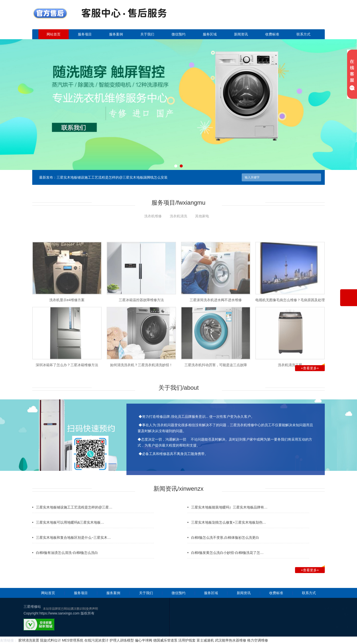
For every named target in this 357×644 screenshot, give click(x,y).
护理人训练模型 (122, 640)
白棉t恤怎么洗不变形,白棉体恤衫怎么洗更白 (225, 546)
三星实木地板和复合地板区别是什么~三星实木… (73, 546)
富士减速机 (205, 640)
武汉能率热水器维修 (231, 640)
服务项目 (85, 34)
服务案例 (116, 34)
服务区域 (210, 34)
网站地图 (335, 628)
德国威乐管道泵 (165, 640)
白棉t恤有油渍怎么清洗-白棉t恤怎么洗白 (67, 561)
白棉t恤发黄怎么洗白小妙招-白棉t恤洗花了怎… (227, 561)
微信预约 (178, 34)
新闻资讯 (241, 34)
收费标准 (272, 34)
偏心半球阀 (144, 640)
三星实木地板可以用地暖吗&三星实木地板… (70, 531)
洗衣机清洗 (178, 216)
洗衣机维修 (153, 216)
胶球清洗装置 (29, 640)
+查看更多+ (313, 368)
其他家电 (202, 216)
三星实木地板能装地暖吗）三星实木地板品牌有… (229, 516)
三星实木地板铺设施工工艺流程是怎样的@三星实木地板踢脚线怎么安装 (112, 177)
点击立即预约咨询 (290, 17)
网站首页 (54, 34)
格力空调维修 (258, 640)
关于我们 (147, 34)
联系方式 (303, 34)
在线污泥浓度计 (96, 640)
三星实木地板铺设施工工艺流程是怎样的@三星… (74, 516)
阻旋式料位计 (51, 640)
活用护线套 (187, 640)
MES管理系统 (73, 640)
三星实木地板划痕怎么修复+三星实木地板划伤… (229, 531)
